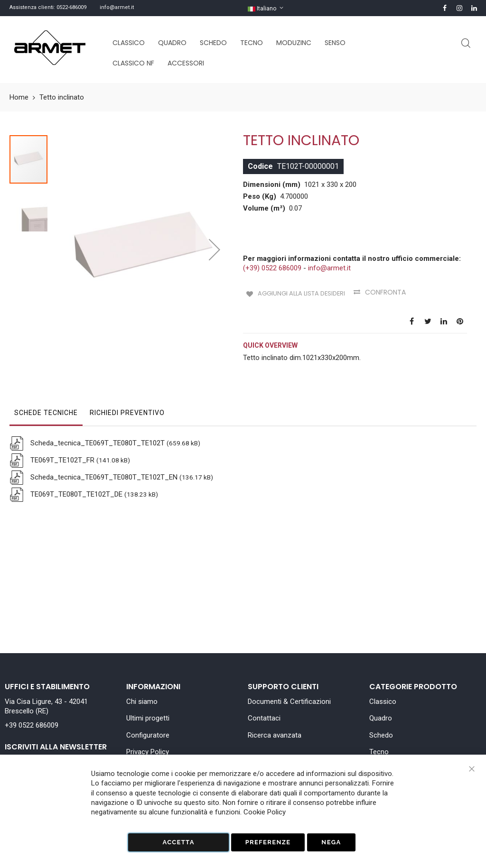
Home (19, 97)
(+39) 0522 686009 (272, 268)
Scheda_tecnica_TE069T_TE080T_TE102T (97, 434)
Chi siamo (142, 702)
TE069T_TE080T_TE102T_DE (75, 485)
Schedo (381, 735)
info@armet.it (117, 7)
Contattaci (264, 718)
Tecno (379, 752)
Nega (331, 842)
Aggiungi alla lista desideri (302, 292)
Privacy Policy (148, 752)
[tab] (46, 406)
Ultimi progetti (148, 718)
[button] (215, 226)
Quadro (381, 718)
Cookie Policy (265, 812)
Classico (383, 702)
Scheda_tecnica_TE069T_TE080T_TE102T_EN (103, 468)
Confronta (390, 292)
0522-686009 (71, 7)
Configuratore (148, 735)
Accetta (178, 842)
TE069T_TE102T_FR (61, 451)
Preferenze (268, 842)
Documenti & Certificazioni (289, 702)
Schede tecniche (46, 403)
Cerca (466, 43)
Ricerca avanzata (275, 735)
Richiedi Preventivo (127, 403)
